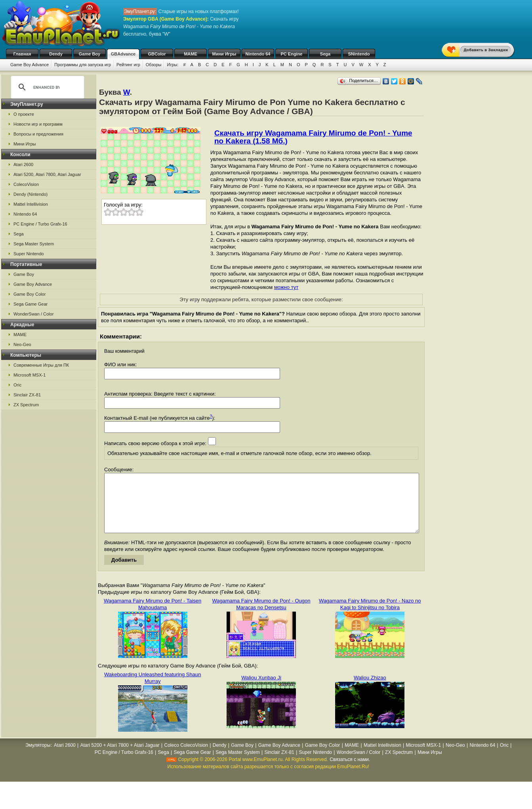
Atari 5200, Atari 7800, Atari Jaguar (47, 174)
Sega (325, 54)
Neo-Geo (22, 344)
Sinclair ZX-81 (27, 395)
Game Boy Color (30, 294)
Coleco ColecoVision (186, 757)
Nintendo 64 (258, 54)
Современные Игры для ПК (41, 365)
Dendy (56, 54)
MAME (191, 54)
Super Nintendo (29, 254)
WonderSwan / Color (33, 314)
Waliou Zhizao (370, 689)
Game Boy (90, 54)
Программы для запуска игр (83, 65)
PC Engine (291, 54)
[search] (46, 87)
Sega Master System (34, 244)
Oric (17, 385)
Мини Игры (224, 54)
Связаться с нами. (350, 771)
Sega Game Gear (31, 304)
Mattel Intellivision (31, 204)
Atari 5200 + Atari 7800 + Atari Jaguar (120, 757)
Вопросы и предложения (38, 134)
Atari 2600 (23, 164)
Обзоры (154, 65)
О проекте (24, 114)
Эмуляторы (38, 757)
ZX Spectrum (26, 405)
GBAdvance (123, 54)
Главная (22, 54)
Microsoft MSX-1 (30, 375)
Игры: (173, 65)
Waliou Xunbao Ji (261, 689)
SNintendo (359, 54)
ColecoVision (26, 184)
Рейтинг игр (128, 65)
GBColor (157, 54)
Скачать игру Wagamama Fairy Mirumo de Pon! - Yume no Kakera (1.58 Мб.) (313, 137)
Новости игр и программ (38, 124)
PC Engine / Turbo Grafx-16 (40, 224)
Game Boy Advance (30, 65)
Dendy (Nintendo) (31, 194)
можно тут (286, 287)
